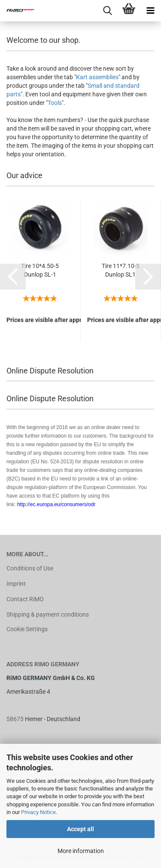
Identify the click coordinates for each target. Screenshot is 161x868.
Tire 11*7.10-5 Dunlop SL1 (121, 270)
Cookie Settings (27, 629)
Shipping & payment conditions (48, 614)
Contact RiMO (25, 599)
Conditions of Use (30, 568)
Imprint (16, 584)
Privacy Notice (38, 812)
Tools (55, 103)
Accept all (80, 829)
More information (81, 851)
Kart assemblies (97, 77)
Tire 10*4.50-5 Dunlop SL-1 (40, 270)
